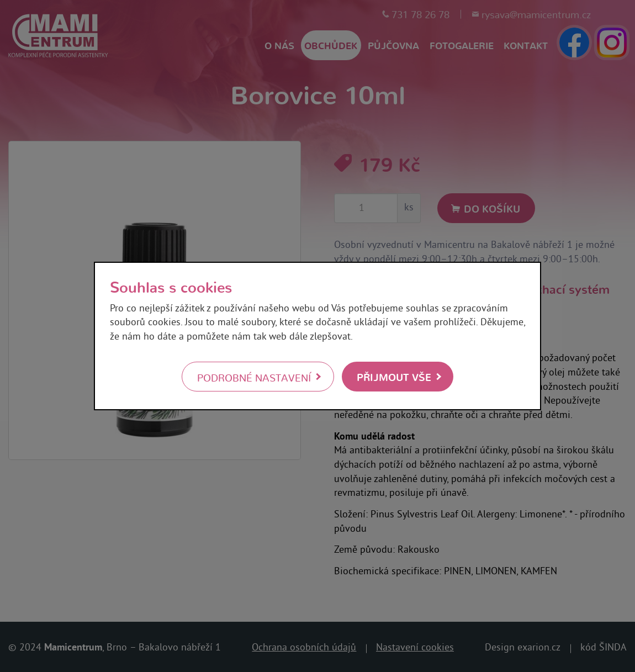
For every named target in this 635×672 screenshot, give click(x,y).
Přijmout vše (394, 376)
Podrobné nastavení (254, 377)
